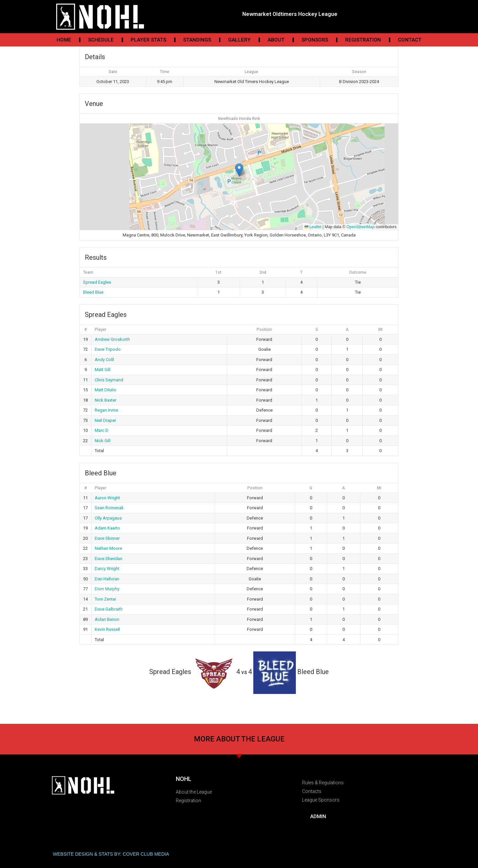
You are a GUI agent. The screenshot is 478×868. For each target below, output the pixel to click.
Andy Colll (104, 360)
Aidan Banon (107, 619)
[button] (239, 170)
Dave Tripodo (108, 349)
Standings (197, 40)
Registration (363, 40)
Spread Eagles (97, 282)
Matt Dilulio (106, 390)
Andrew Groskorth (112, 339)
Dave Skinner (107, 538)
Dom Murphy (107, 589)
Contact (410, 40)
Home (64, 40)
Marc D (102, 430)
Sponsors (315, 40)
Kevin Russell (107, 629)
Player (101, 330)
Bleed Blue (93, 292)
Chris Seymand (109, 380)
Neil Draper (105, 420)
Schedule (101, 40)
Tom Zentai (105, 599)
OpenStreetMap (360, 227)
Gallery (239, 40)
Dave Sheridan (109, 559)
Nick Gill (103, 441)
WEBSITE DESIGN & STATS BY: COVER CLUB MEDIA (111, 854)
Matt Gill (103, 370)
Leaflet (313, 227)
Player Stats (148, 40)
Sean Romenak (109, 508)
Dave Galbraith (109, 609)
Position (264, 330)
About (276, 40)
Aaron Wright (107, 498)
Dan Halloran (107, 579)
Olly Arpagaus (108, 518)
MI (380, 330)
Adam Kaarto (107, 528)
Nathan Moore (108, 548)
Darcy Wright (107, 569)
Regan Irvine (106, 410)
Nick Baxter (106, 400)
